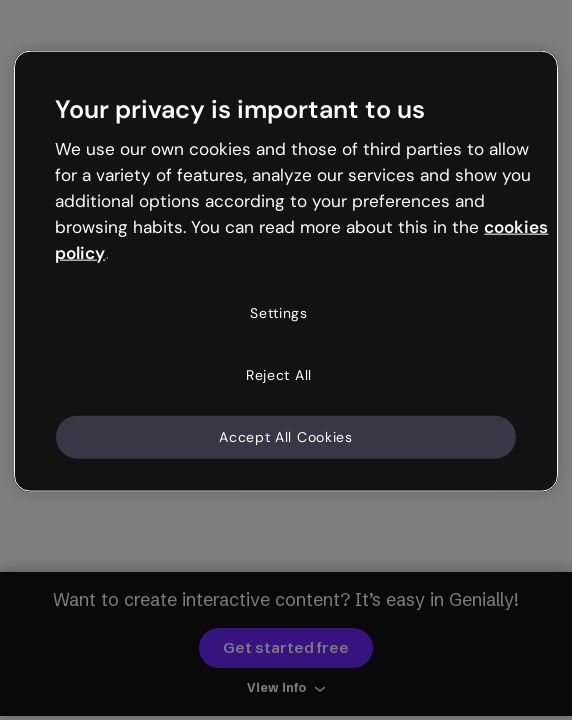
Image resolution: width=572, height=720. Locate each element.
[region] (285, 271)
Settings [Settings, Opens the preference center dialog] (279, 313)
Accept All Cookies (286, 436)
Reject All (279, 375)
